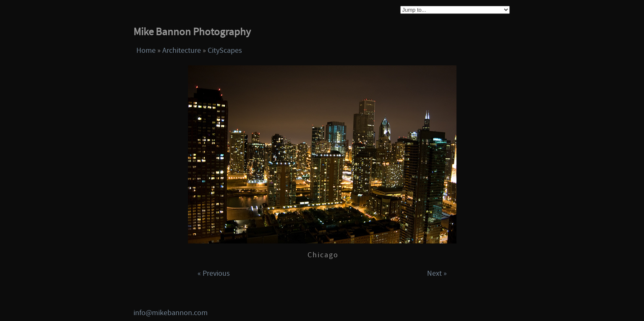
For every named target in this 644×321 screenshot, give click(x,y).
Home (146, 50)
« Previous (214, 273)
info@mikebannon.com (171, 313)
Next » (437, 273)
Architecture (182, 50)
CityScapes (225, 50)
